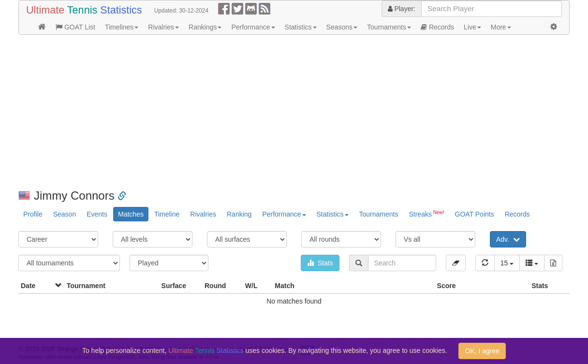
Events (97, 214)
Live (472, 27)
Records (437, 27)
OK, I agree (482, 351)
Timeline (167, 214)
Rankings (205, 27)
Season (65, 214)
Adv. (508, 239)
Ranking (239, 214)
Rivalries (163, 27)
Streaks (426, 214)
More (501, 27)
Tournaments (389, 27)
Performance (253, 27)
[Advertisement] (294, 112)
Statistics (301, 27)
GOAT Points (475, 214)
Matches (131, 214)
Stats (320, 263)
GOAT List (75, 27)
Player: (402, 9)
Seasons (342, 27)
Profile (33, 214)
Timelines (122, 27)
